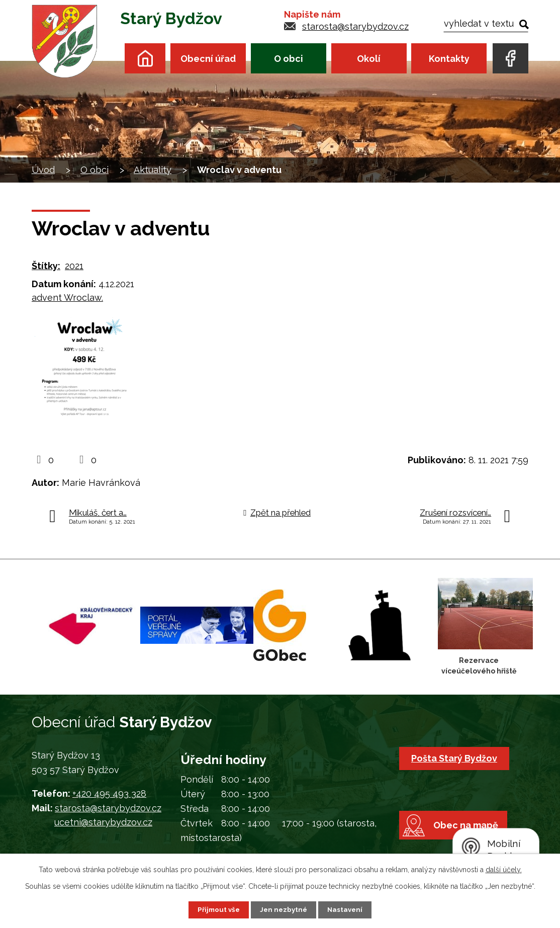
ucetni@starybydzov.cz (103, 822)
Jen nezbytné (284, 909)
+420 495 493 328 (109, 793)
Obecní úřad (208, 59)
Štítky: (46, 266)
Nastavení (347, 909)
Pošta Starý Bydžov (456, 758)
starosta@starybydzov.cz (355, 26)
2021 (74, 266)
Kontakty (449, 59)
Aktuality (153, 170)
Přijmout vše (217, 909)
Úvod (145, 58)
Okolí (369, 59)
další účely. (504, 869)
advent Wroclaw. (67, 298)
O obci (289, 59)
